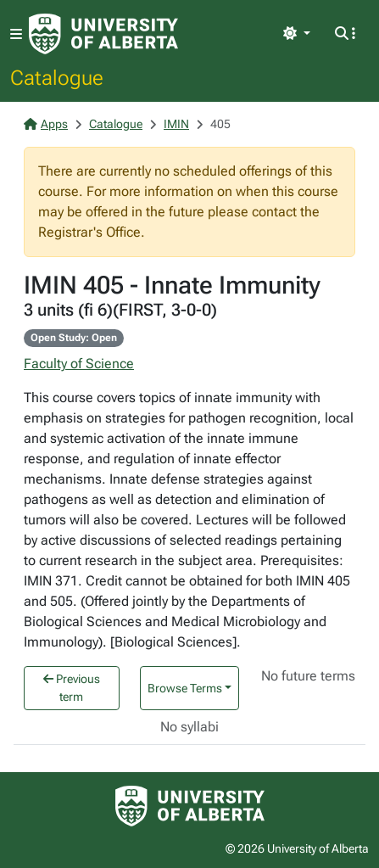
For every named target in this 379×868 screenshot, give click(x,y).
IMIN (176, 124)
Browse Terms (185, 688)
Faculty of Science (79, 364)
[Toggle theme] (297, 34)
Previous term (72, 688)
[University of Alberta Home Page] (103, 34)
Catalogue (57, 77)
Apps (46, 124)
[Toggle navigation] (16, 34)
